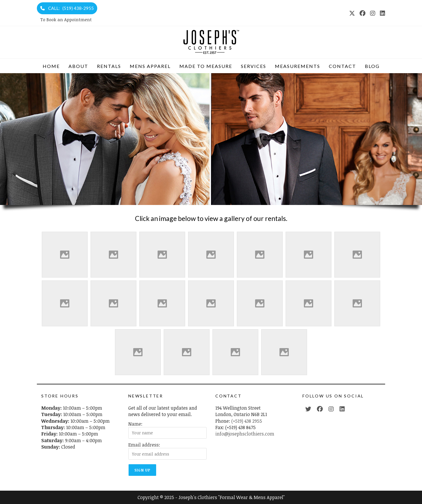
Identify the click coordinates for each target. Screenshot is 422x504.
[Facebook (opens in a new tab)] (363, 13)
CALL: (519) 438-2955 (67, 8)
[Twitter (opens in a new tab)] (308, 409)
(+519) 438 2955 (247, 421)
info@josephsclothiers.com (245, 434)
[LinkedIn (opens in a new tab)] (381, 13)
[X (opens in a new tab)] (352, 13)
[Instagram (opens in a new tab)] (373, 13)
